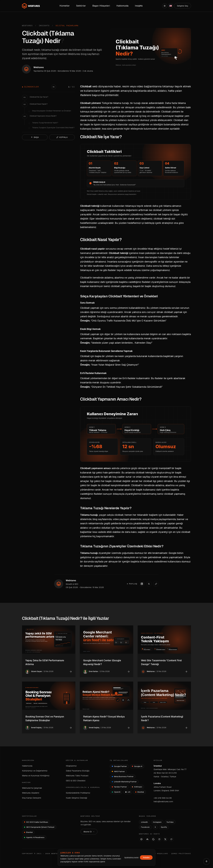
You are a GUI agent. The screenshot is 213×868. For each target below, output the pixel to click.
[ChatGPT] (141, 839)
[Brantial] (140, 792)
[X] (165, 839)
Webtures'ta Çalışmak (32, 788)
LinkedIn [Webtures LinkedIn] (144, 822)
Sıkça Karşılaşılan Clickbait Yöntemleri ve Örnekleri (52, 111)
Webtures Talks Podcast (77, 776)
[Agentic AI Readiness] (34, 837)
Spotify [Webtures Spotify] (164, 827)
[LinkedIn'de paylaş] (142, 584)
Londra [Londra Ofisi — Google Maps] (157, 783)
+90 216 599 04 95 (163, 798)
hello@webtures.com (163, 801)
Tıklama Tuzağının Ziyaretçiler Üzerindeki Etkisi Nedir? (53, 128)
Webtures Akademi (31, 793)
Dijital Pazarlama (67, 26)
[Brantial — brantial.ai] (28, 832)
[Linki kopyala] (156, 584)
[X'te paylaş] (149, 584)
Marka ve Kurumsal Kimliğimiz (36, 776)
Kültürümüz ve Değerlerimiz (35, 771)
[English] (171, 6)
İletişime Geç (183, 6)
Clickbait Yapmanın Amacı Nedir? (43, 116)
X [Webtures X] (155, 827)
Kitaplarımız (71, 766)
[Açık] (165, 6)
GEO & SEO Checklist (76, 781)
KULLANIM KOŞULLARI (157, 854)
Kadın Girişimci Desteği (76, 798)
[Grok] (171, 839)
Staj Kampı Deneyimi (32, 798)
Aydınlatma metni (131, 857)
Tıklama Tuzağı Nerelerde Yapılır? (45, 123)
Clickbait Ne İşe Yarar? (39, 97)
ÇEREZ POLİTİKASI (181, 854)
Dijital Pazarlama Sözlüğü (78, 771)
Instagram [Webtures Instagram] (157, 822)
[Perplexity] (159, 839)
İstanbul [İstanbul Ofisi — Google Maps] (158, 766)
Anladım (146, 857)
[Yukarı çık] (206, 861)
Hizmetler (65, 6)
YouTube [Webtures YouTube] (170, 822)
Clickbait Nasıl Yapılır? (39, 104)
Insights (44, 26)
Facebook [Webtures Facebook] (145, 827)
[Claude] (147, 839)
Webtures (27, 26)
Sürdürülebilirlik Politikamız (78, 793)
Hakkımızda (27, 766)
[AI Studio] (153, 839)
